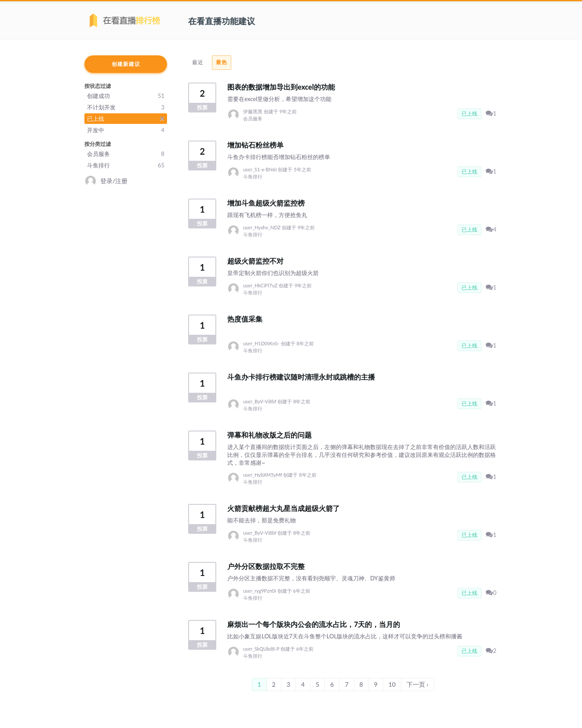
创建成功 (126, 96)
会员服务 (126, 154)
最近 (198, 62)
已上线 (126, 118)
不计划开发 (126, 107)
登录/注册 (114, 181)
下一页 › (418, 684)
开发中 (126, 130)
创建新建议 (126, 64)
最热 (222, 62)
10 (392, 684)
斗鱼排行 (126, 165)
